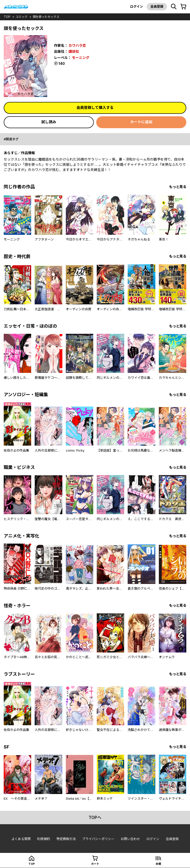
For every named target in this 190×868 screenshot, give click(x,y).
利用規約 (44, 839)
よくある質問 (21, 839)
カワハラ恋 (77, 45)
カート (95, 864)
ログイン (137, 6)
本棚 (158, 864)
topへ (95, 818)
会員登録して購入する (95, 108)
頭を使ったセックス (46, 17)
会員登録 (157, 6)
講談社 (74, 51)
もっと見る (178, 187)
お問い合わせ (130, 839)
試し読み (49, 122)
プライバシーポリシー (98, 839)
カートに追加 (141, 122)
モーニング (81, 58)
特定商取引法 (66, 839)
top (7, 17)
